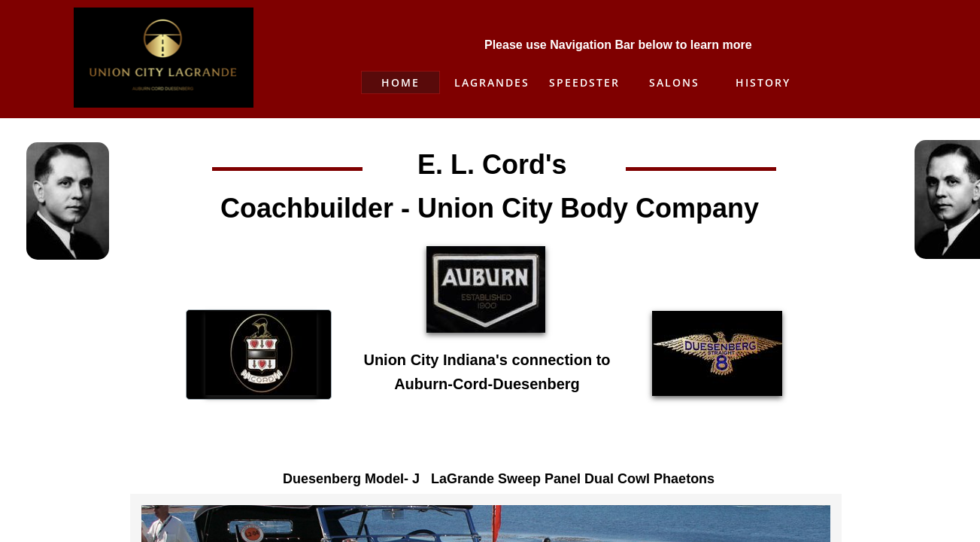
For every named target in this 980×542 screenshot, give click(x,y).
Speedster (584, 82)
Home (400, 82)
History (763, 82)
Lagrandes (492, 82)
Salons (674, 82)
